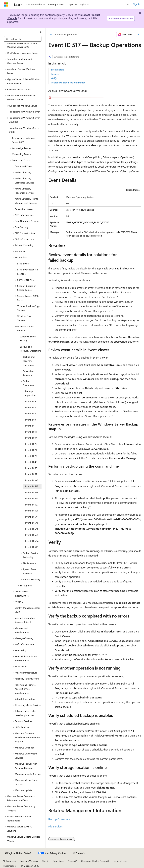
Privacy (71, 861)
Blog (44, 861)
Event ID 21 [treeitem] (31, 450)
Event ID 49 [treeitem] (31, 462)
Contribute (58, 861)
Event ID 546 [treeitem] (32, 529)
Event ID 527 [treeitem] (32, 505)
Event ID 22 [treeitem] (31, 456)
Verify (54, 78)
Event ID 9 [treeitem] (31, 420)
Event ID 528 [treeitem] (32, 511)
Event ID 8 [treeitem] (31, 413)
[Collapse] (41, 32)
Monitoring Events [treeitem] (21, 154)
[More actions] (138, 35)
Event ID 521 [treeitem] (32, 498)
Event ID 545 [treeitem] (32, 523)
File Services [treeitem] (23, 264)
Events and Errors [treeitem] (24, 166)
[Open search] (128, 4)
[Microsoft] (6, 4)
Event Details (58, 70)
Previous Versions (29, 861)
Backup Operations (67, 34)
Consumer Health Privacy (94, 861)
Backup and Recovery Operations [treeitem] (29, 361)
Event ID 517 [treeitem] (32, 486)
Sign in (137, 4)
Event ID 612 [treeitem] (32, 547)
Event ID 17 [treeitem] (31, 426)
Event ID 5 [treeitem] (31, 407)
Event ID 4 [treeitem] (31, 401)
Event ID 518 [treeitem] (32, 492)
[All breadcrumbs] (51, 35)
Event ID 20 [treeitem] (31, 444)
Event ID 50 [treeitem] (31, 468)
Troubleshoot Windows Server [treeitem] (24, 112)
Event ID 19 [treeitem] (31, 438)
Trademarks (8, 866)
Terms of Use (120, 861)
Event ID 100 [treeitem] (32, 480)
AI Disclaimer (9, 861)
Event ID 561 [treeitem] (32, 535)
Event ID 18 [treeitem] (31, 432)
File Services (55, 826)
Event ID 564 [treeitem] (32, 541)
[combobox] (23, 39)
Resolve (55, 74)
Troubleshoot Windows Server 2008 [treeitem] (24, 140)
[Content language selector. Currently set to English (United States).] (18, 853)
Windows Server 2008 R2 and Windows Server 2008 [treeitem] (22, 45)
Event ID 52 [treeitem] (31, 474)
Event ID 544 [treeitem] (32, 517)
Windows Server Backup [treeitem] (28, 339)
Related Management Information (68, 83)
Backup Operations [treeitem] (31, 393)
